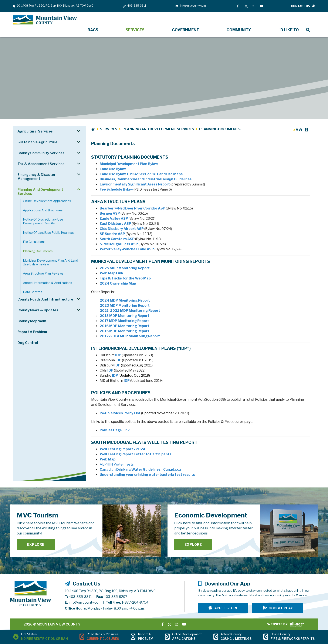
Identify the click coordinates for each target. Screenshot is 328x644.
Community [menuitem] (239, 30)
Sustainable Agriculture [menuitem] (37, 142)
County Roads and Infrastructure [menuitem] (45, 299)
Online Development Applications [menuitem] (47, 201)
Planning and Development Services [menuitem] (40, 192)
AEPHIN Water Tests (117, 464)
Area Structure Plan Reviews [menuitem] (43, 274)
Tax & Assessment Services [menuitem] (41, 164)
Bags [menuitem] (93, 30)
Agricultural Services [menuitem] (35, 131)
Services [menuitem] (135, 30)
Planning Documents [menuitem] (38, 251)
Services (109, 129)
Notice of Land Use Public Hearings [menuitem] (48, 233)
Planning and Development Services (158, 129)
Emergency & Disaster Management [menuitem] (36, 177)
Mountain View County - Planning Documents (45, 20)
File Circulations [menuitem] (34, 242)
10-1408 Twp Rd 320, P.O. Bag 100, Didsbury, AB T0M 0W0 (110, 591)
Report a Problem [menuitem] (32, 332)
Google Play (281, 608)
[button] (79, 131)
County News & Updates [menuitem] (38, 310)
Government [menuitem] (186, 30)
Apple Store (226, 608)
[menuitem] (290, 30)
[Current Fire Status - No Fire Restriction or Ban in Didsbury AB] (41, 637)
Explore (36, 545)
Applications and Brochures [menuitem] (43, 210)
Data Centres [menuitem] (33, 292)
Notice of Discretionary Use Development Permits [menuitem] (43, 221)
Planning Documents (220, 129)
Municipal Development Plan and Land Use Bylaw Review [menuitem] (50, 262)
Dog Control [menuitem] (28, 343)
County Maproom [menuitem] (32, 321)
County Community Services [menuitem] (41, 153)
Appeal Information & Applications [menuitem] (48, 283)
